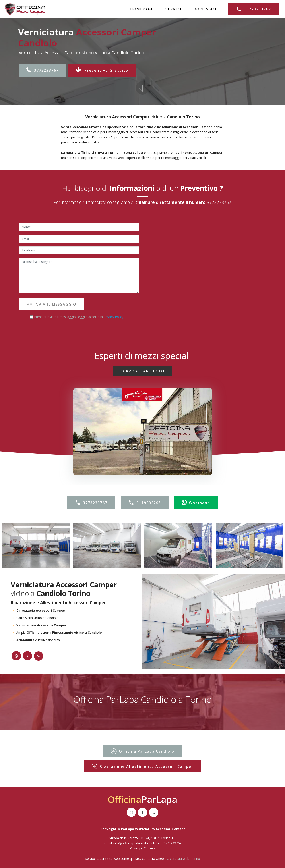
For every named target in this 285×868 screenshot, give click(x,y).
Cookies (149, 848)
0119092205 (145, 503)
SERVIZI (173, 9)
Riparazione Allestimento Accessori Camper (142, 766)
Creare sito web (108, 859)
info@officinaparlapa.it (130, 843)
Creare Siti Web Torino (183, 859)
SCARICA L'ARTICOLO (143, 371)
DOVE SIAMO (207, 9)
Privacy (135, 848)
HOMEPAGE (142, 9)
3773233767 (253, 9)
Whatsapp (196, 503)
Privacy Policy (114, 317)
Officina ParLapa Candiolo (143, 751)
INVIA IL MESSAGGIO (51, 304)
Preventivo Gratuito (102, 70)
